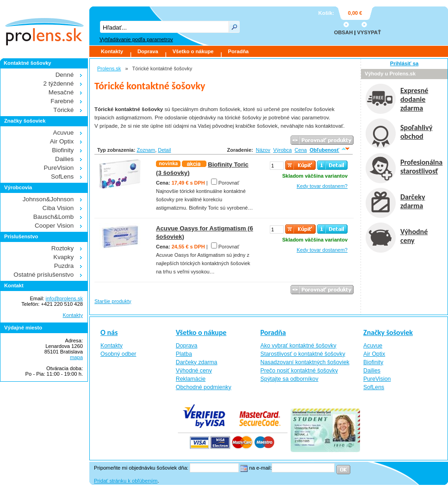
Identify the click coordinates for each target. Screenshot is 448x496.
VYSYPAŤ (369, 32)
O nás (109, 332)
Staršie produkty (113, 301)
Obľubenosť (324, 150)
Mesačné (61, 92)
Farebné (62, 101)
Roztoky (63, 248)
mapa (76, 357)
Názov (263, 150)
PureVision (59, 168)
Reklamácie (191, 379)
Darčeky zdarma (197, 362)
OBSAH (343, 32)
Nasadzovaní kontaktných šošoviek (305, 362)
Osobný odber (118, 354)
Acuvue (63, 133)
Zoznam (146, 150)
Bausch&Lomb (53, 217)
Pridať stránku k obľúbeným (126, 481)
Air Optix (62, 141)
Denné (65, 75)
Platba (184, 354)
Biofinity (63, 150)
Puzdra (64, 266)
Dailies (64, 159)
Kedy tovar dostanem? (322, 186)
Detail (164, 150)
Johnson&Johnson (48, 199)
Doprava (148, 51)
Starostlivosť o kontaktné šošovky (303, 354)
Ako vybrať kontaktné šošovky (299, 346)
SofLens (62, 177)
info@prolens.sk (64, 298)
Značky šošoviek (388, 332)
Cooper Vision (54, 226)
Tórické (63, 110)
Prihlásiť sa (404, 63)
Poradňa (239, 51)
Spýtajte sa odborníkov (289, 379)
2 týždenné (59, 84)
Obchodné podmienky (204, 387)
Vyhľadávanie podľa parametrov (136, 39)
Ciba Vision (58, 208)
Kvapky (63, 257)
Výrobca (282, 150)
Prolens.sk (109, 68)
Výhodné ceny (194, 371)
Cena (301, 150)
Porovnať (229, 183)
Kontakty (112, 51)
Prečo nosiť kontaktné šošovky (299, 371)
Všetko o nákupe (193, 51)
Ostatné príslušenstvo (44, 275)
